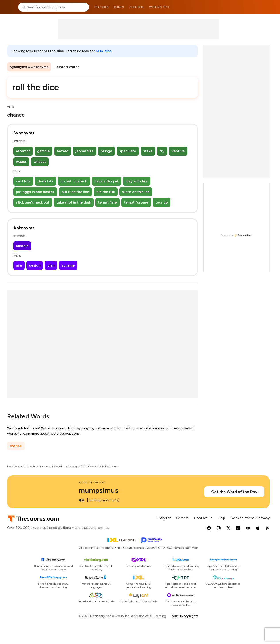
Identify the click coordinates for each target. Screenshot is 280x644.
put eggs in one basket (35, 192)
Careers (182, 518)
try (162, 151)
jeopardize (85, 151)
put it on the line (75, 192)
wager (21, 162)
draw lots (45, 181)
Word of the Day (92, 483)
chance (16, 446)
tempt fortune (136, 202)
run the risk (106, 192)
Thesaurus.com (10, 7)
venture (178, 151)
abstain (22, 246)
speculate (128, 151)
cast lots (23, 181)
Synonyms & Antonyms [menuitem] (29, 67)
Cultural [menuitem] (137, 7)
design (35, 265)
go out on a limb (74, 181)
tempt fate (107, 202)
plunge (106, 151)
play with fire (137, 181)
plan (51, 265)
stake (148, 151)
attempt (23, 151)
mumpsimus (98, 490)
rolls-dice (104, 51)
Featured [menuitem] (101, 7)
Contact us (203, 518)
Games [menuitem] (119, 7)
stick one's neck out (33, 202)
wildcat (40, 162)
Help (221, 518)
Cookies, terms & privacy (250, 518)
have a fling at (106, 181)
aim (19, 265)
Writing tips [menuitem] (159, 7)
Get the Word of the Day (234, 492)
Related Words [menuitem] (67, 67)
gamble (43, 151)
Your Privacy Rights (185, 616)
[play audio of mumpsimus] (81, 500)
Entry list (164, 518)
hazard (63, 151)
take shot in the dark (74, 202)
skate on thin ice (136, 192)
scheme (68, 265)
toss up (162, 202)
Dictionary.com (270, 7)
